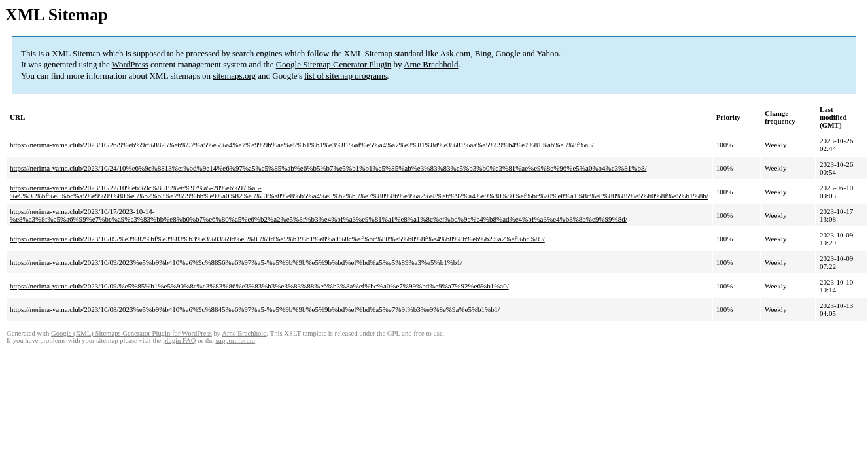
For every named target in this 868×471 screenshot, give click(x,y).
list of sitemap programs (345, 76)
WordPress (130, 64)
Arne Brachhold (431, 64)
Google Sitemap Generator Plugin (334, 64)
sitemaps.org (234, 76)
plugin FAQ (179, 340)
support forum (235, 340)
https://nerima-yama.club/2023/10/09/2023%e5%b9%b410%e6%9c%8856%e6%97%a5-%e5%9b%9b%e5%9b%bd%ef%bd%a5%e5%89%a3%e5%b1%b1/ (236, 262)
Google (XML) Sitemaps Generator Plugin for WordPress (131, 333)
